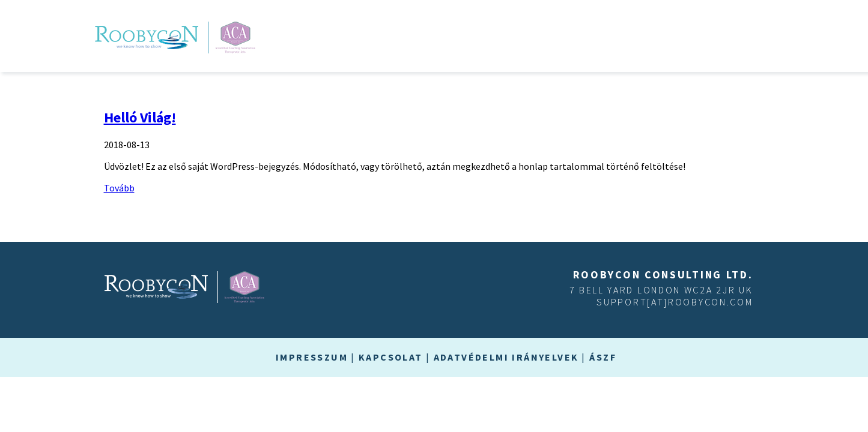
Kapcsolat (391, 357)
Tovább (119, 188)
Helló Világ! (140, 117)
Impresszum (312, 357)
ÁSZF (603, 357)
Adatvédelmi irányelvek (506, 357)
